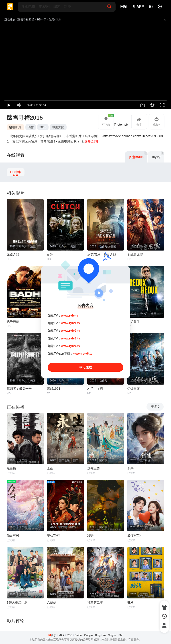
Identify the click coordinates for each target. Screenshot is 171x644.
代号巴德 (13, 322)
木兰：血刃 (95, 389)
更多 (156, 407)
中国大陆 (58, 127)
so (104, 635)
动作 (31, 127)
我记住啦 (85, 367)
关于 (53, 635)
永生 (50, 468)
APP (138, 7)
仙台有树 (13, 535)
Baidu (78, 635)
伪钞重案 (134, 389)
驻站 (130, 602)
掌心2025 (54, 535)
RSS (70, 635)
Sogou (112, 635)
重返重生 (134, 322)
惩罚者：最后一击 (19, 389)
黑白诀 (11, 468)
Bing (98, 635)
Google (89, 635)
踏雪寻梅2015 (25, 118)
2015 (43, 127)
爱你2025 (134, 535)
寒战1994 (54, 389)
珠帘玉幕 (94, 468)
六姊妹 (52, 602)
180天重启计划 (17, 602)
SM (120, 635)
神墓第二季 (95, 602)
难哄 (90, 535)
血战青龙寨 (135, 255)
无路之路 (13, 255)
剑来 (130, 468)
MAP (61, 635)
